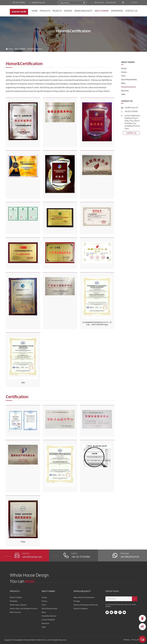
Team (123, 76)
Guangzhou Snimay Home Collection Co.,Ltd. (32, 640)
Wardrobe (14, 601)
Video (123, 94)
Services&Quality (83, 11)
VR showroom (98, 2)
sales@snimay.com (131, 108)
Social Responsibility (129, 79)
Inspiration (117, 11)
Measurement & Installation (84, 597)
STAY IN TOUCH (112, 591)
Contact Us (131, 11)
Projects (57, 11)
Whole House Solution (18, 605)
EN (134, 2)
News (123, 83)
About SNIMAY (102, 11)
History (124, 68)
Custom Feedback (48, 620)
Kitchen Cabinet (16, 597)
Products (45, 11)
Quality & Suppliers (81, 609)
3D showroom (111, 2)
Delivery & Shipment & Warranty (86, 605)
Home (35, 11)
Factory (124, 72)
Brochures (125, 91)
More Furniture (15, 612)
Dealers (68, 11)
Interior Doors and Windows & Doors (24, 609)
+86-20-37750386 (17, 2)
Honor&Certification (35, 49)
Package (77, 601)
